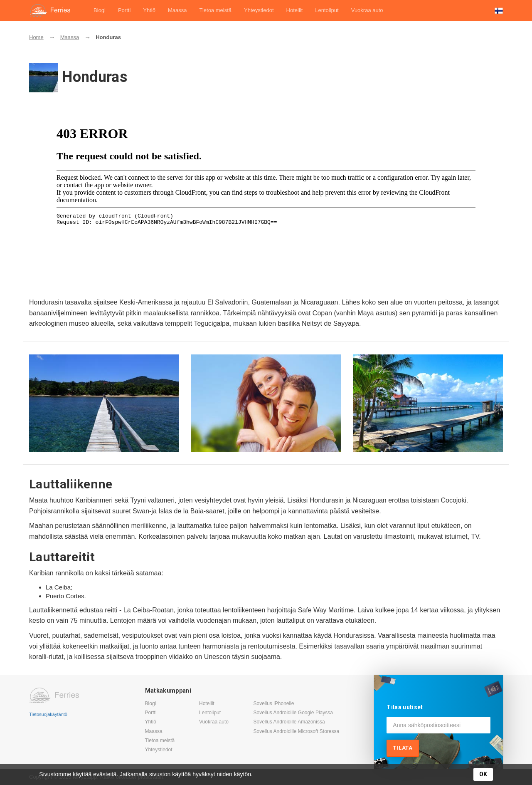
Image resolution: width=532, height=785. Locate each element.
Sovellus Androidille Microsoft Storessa (296, 731)
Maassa (177, 10)
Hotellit (295, 10)
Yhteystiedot (259, 10)
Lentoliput (327, 10)
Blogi (100, 10)
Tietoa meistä (215, 10)
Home (36, 37)
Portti (124, 10)
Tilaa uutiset (405, 707)
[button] (499, 11)
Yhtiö (149, 10)
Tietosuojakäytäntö (48, 714)
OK (483, 774)
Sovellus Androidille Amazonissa (289, 722)
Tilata (403, 748)
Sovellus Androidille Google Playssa (293, 713)
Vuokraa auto (367, 10)
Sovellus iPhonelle (273, 703)
